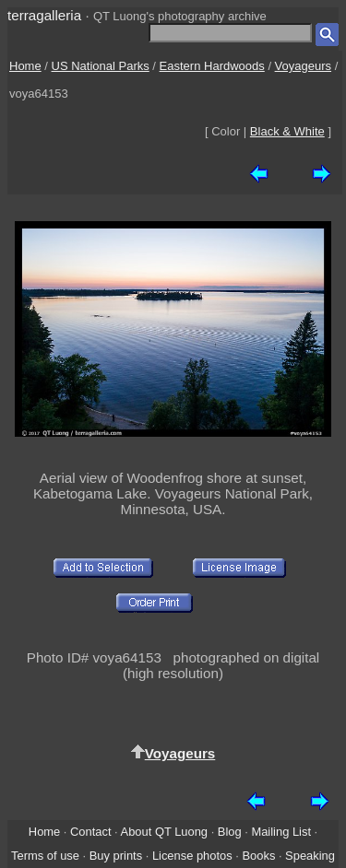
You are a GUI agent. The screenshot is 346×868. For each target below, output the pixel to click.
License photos (192, 856)
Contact (90, 832)
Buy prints (116, 856)
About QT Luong (164, 832)
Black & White (287, 131)
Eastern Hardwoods (212, 66)
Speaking (310, 856)
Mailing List (281, 832)
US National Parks (101, 66)
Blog (230, 832)
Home (25, 66)
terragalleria (44, 15)
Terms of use (45, 856)
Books (258, 856)
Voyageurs (303, 66)
